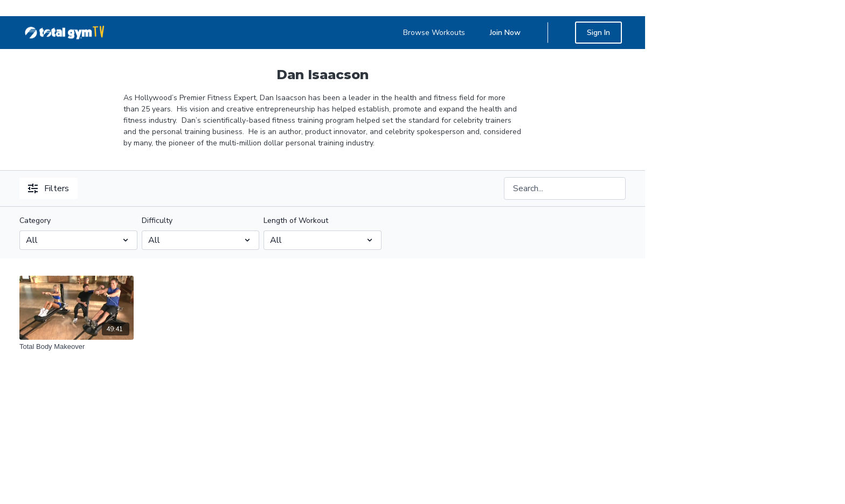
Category (35, 220)
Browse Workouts (434, 33)
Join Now (505, 33)
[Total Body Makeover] (77, 347)
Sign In (598, 33)
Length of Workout (296, 220)
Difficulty (157, 220)
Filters (49, 188)
